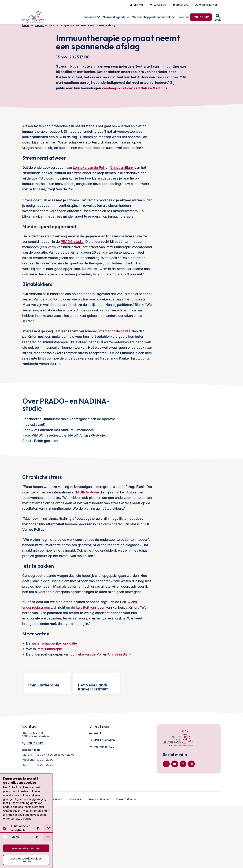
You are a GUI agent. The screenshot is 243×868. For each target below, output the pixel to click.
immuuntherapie (49, 680)
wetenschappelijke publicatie (54, 675)
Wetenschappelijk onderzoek (118, 17)
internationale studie (115, 335)
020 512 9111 (201, 17)
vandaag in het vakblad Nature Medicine (135, 92)
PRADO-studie (72, 246)
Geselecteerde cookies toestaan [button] (26, 860)
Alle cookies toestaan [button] (26, 848)
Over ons (150, 17)
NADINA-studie (87, 523)
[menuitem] (57, 17)
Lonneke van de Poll (89, 171)
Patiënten (56, 17)
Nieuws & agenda (81, 17)
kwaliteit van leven (91, 639)
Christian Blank (122, 171)
